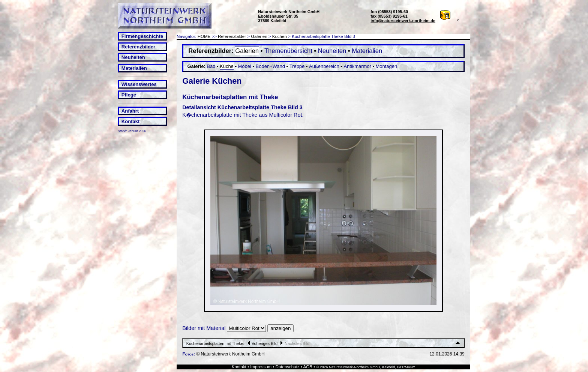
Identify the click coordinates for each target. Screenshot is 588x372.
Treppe (297, 66)
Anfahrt (130, 111)
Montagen (387, 66)
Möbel (245, 66)
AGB (307, 367)
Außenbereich (324, 66)
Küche (227, 66)
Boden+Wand (270, 66)
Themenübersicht (288, 51)
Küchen (280, 36)
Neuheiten (133, 57)
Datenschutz (288, 367)
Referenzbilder (138, 47)
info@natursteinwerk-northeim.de (403, 21)
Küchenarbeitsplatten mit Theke (215, 343)
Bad (211, 66)
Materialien (134, 68)
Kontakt (130, 121)
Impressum (261, 367)
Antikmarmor (357, 66)
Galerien (259, 36)
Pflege (129, 95)
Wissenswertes (139, 84)
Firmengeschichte (142, 36)
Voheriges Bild (262, 343)
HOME (204, 36)
